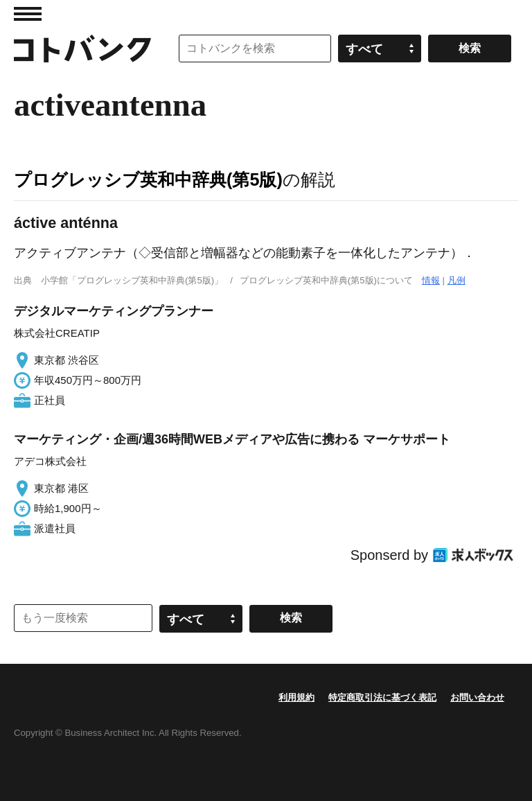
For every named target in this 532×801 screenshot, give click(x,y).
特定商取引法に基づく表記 (382, 697)
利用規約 (296, 697)
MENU (28, 14)
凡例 (456, 280)
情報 (431, 280)
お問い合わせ (477, 697)
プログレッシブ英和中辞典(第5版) (148, 179)
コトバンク (82, 49)
